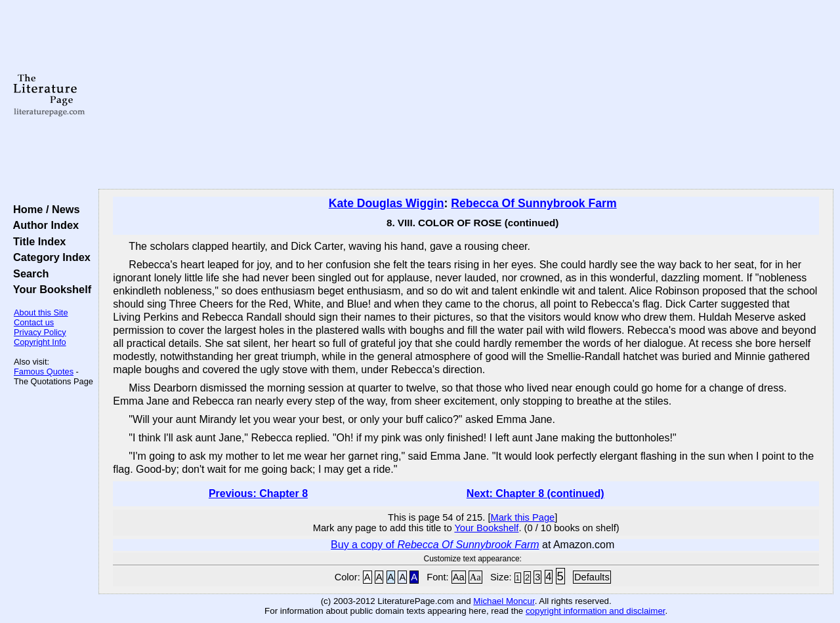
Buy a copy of (435, 545)
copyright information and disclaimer (596, 611)
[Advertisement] (466, 95)
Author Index (43, 225)
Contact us (34, 322)
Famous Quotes (44, 372)
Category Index (49, 257)
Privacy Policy (40, 332)
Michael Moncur (504, 601)
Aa (459, 577)
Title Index (36, 241)
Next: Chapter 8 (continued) (535, 493)
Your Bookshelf (49, 289)
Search (28, 273)
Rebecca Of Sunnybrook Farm (534, 203)
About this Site (41, 312)
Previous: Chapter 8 (258, 493)
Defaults (592, 577)
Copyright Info (40, 342)
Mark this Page (522, 517)
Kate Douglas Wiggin (387, 203)
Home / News (44, 209)
